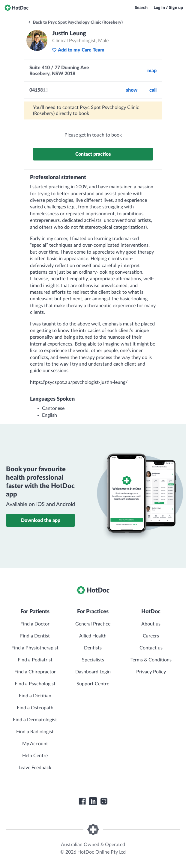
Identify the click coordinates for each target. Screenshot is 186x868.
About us (151, 624)
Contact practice (93, 154)
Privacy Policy (151, 672)
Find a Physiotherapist (35, 648)
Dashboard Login (93, 672)
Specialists (93, 660)
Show (132, 90)
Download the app (41, 520)
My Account (35, 744)
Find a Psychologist (35, 684)
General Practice (93, 624)
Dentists (93, 648)
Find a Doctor (35, 624)
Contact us (151, 648)
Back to (75, 22)
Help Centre (35, 756)
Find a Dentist (35, 636)
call (153, 90)
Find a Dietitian (35, 696)
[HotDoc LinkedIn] (93, 801)
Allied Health (93, 636)
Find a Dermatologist (35, 720)
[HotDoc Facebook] (82, 801)
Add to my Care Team (78, 50)
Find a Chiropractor (35, 672)
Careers (151, 636)
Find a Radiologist (35, 732)
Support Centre (93, 684)
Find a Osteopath (35, 708)
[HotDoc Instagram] (104, 801)
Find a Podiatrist (35, 660)
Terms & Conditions (151, 660)
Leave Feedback (35, 768)
